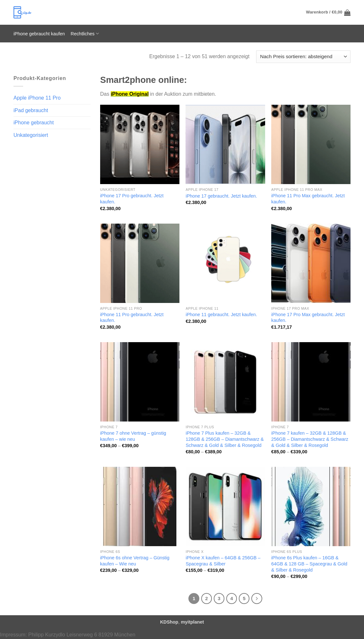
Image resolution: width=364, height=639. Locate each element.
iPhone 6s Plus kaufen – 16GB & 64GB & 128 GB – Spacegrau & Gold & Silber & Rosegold (309, 564)
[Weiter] (257, 599)
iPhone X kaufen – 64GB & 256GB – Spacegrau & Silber (223, 561)
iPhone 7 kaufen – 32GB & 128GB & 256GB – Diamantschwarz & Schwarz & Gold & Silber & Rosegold (310, 439)
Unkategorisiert (31, 135)
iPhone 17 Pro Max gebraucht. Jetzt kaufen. (308, 318)
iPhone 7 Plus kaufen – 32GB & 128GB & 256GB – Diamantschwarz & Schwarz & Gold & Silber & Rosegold (225, 439)
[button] (328, 13)
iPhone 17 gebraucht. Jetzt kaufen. (221, 196)
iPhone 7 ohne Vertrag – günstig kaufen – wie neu (133, 436)
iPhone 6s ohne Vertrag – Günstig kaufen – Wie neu (135, 561)
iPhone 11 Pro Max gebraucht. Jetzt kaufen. (308, 199)
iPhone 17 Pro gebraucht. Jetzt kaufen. (132, 199)
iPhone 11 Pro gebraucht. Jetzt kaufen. (132, 318)
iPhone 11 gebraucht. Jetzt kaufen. (221, 315)
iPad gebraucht (31, 110)
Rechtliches (85, 34)
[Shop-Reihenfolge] (303, 57)
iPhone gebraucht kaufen (39, 34)
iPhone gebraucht (34, 123)
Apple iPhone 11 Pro (37, 98)
